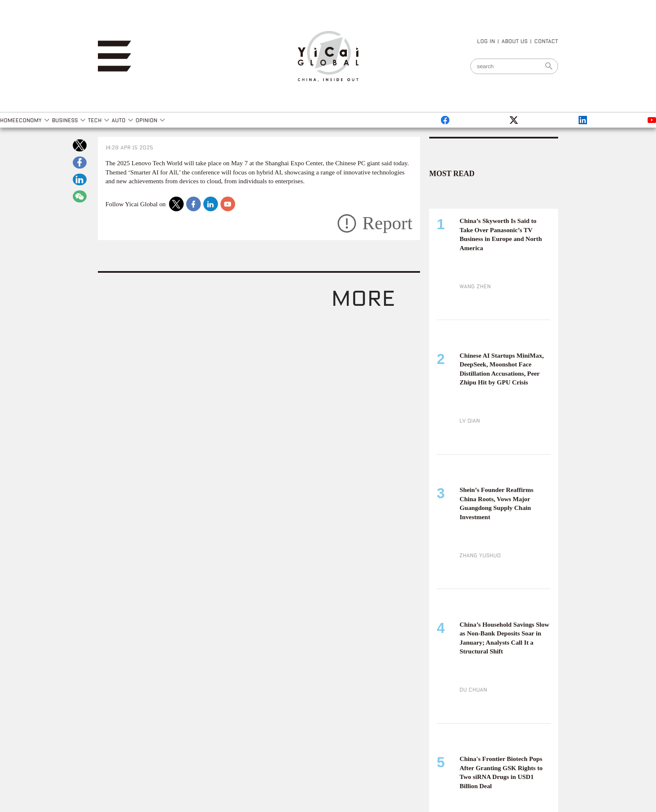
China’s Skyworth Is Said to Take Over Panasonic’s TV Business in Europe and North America (501, 234)
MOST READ (452, 174)
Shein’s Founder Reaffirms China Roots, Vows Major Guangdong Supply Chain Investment (496, 503)
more (363, 297)
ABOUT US (515, 41)
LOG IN (486, 41)
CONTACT (546, 41)
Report (387, 223)
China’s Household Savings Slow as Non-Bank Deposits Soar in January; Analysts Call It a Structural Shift (504, 638)
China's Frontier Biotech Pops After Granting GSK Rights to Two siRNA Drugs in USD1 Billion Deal (501, 772)
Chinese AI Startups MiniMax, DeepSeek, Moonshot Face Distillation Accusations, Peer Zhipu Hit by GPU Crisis (501, 369)
